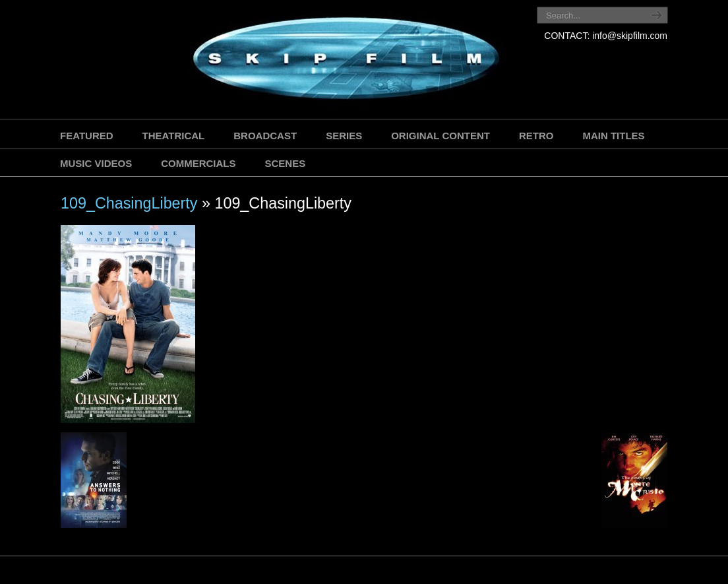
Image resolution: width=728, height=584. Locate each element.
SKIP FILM (287, 61)
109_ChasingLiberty (129, 203)
